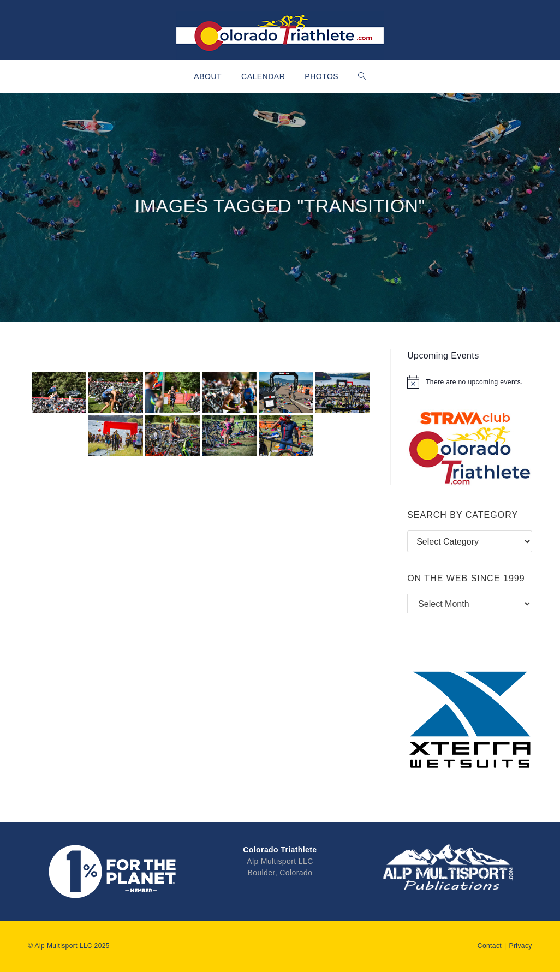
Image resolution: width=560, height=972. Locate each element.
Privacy (521, 946)
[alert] (470, 382)
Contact (490, 946)
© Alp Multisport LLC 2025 (69, 946)
